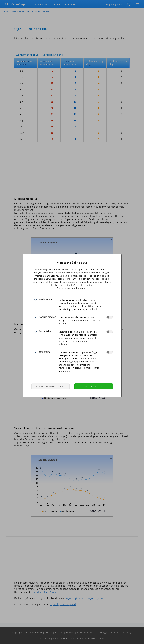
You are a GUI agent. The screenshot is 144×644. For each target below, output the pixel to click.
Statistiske (45, 331)
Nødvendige (46, 300)
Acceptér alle (94, 386)
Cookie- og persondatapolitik (72, 288)
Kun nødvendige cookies (50, 386)
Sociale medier (47, 317)
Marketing (45, 352)
